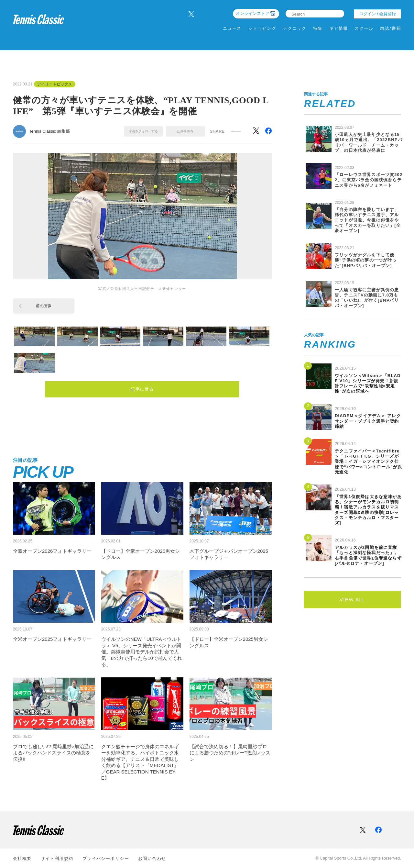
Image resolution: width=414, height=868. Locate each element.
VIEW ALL (353, 600)
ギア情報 (339, 28)
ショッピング (262, 28)
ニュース (232, 28)
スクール (364, 28)
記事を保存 (185, 131)
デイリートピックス (55, 84)
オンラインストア (253, 13)
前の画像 (44, 306)
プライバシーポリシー (106, 858)
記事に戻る (142, 390)
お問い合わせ (152, 858)
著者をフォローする (143, 131)
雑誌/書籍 (391, 28)
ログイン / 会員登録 (378, 14)
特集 (318, 28)
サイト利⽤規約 (57, 858)
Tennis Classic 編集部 (49, 131)
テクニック (295, 28)
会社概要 (22, 858)
